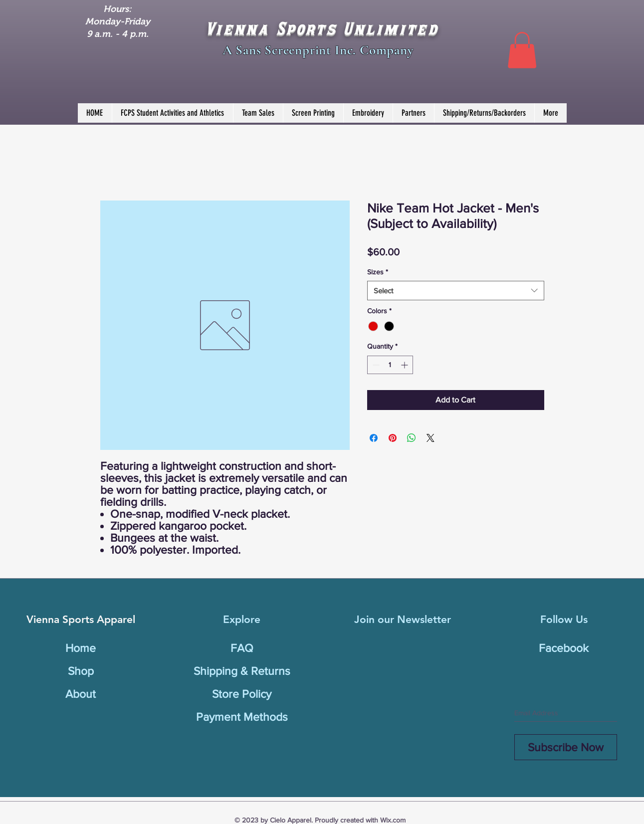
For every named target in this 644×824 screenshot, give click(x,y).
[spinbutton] (390, 365)
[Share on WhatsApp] (412, 438)
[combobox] (456, 291)
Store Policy (242, 694)
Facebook (564, 648)
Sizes (378, 272)
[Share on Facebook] (374, 438)
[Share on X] (430, 438)
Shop (81, 671)
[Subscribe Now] (566, 747)
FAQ (242, 648)
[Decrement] (375, 365)
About (81, 694)
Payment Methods (242, 717)
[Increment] (405, 365)
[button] (522, 50)
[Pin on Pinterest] (393, 438)
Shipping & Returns (242, 671)
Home (81, 648)
